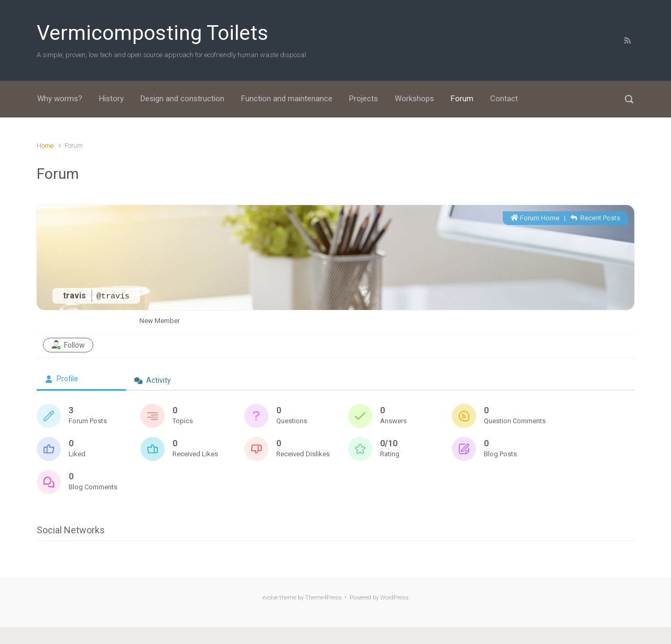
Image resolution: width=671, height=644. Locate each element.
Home (45, 146)
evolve (270, 598)
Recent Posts (595, 218)
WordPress (394, 598)
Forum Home (535, 218)
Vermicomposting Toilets (153, 33)
